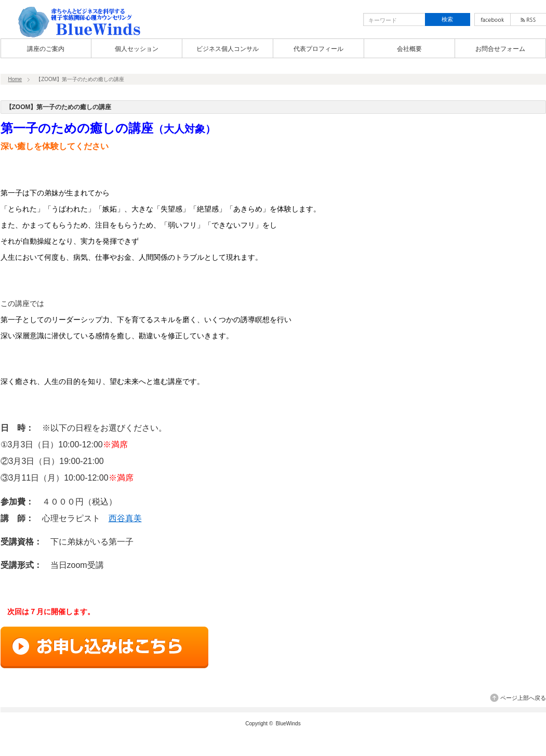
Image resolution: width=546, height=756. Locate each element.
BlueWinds (288, 724)
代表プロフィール (318, 49)
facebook (492, 19)
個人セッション (137, 49)
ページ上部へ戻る (523, 698)
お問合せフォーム (500, 49)
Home (15, 79)
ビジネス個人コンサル (228, 49)
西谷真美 (125, 518)
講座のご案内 (46, 49)
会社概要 (409, 49)
